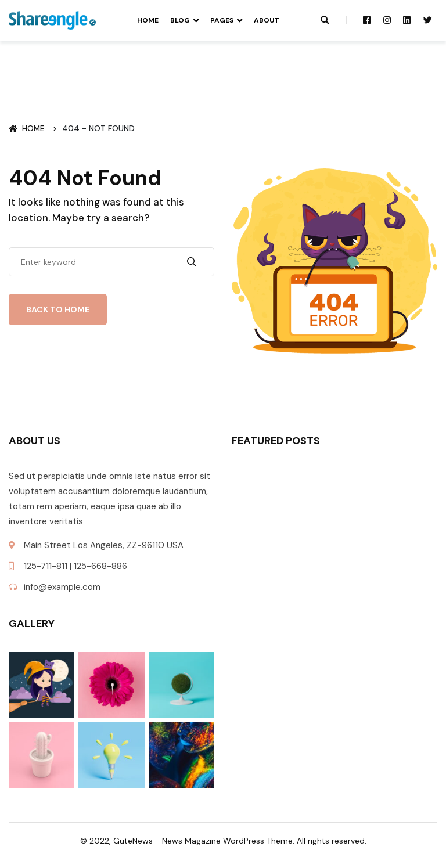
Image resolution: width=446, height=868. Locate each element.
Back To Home (58, 309)
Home (148, 20)
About (267, 20)
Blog (180, 20)
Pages (222, 20)
